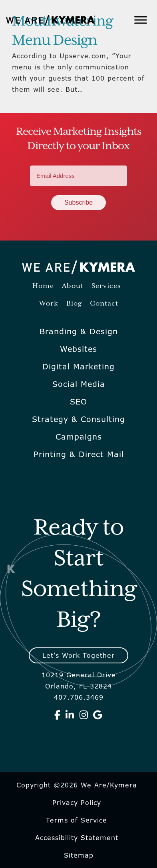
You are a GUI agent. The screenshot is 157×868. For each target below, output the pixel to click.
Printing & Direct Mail (79, 454)
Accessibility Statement (77, 838)
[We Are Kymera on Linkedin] (70, 715)
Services (106, 286)
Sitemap (79, 855)
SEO (78, 402)
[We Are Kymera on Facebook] (58, 715)
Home (43, 286)
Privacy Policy (77, 803)
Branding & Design (79, 331)
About (73, 286)
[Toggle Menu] (141, 20)
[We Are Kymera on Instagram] (84, 715)
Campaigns (79, 437)
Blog (74, 304)
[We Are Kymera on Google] (98, 715)
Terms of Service (77, 820)
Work (49, 304)
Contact (104, 304)
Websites (78, 349)
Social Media (79, 384)
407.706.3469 (79, 697)
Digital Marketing (78, 367)
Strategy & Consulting (78, 419)
